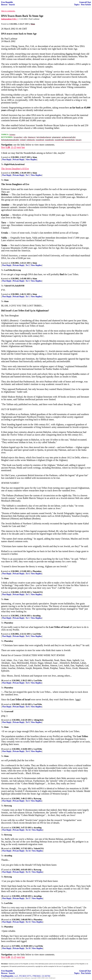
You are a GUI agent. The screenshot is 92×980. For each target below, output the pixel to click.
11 (2, 704)
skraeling (37, 616)
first (3, 147)
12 (2, 720)
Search (12, 5)
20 (2, 946)
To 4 (28, 574)
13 (2, 749)
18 (2, 896)
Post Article (86, 5)
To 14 (28, 830)
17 (2, 870)
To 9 (28, 722)
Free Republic (7, 2)
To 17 (28, 898)
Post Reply (7, 160)
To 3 (28, 281)
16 (2, 848)
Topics (77, 5)
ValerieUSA (38, 592)
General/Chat (85, 2)
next (19, 147)
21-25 (14, 147)
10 (2, 681)
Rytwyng (38, 799)
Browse (4, 5)
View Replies (31, 160)
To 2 (28, 265)
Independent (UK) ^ (10, 19)
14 (2, 799)
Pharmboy (37, 571)
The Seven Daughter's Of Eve (15, 169)
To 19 (28, 948)
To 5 (28, 594)
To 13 (28, 922)
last (23, 147)
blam (35, 157)
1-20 (8, 147)
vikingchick (39, 720)
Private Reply (19, 160)
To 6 (28, 636)
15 (2, 828)
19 (2, 920)
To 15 (28, 872)
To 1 (28, 175)
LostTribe (37, 634)
